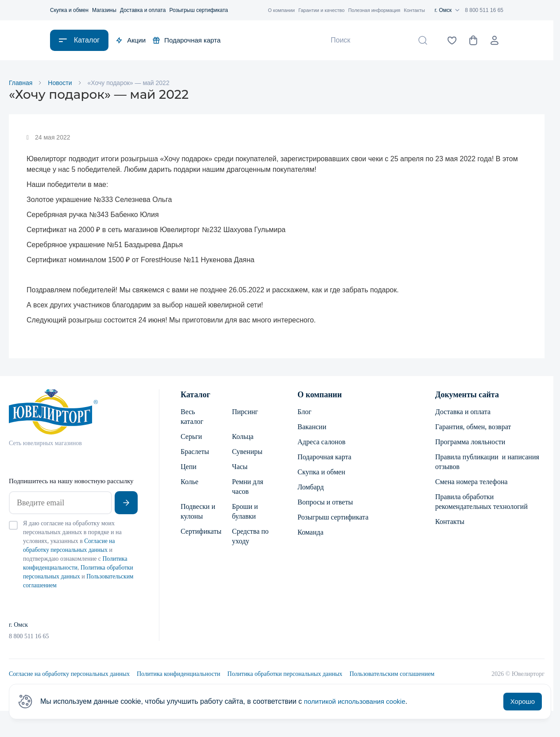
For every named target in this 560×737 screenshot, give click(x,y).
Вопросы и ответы (325, 503)
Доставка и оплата (143, 10)
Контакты (414, 10)
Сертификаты (199, 532)
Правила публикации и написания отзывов (487, 463)
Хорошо (523, 701)
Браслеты (195, 452)
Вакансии (312, 428)
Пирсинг (245, 413)
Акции (131, 40)
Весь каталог (192, 417)
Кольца (243, 437)
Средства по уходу (250, 537)
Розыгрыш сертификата (199, 10)
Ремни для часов (248, 487)
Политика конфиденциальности (179, 675)
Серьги (191, 437)
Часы (240, 467)
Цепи (189, 467)
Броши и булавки (245, 512)
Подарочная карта (187, 40)
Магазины (104, 10)
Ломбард (311, 488)
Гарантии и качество (322, 10)
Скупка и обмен (69, 10)
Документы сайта (467, 396)
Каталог (195, 396)
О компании (281, 10)
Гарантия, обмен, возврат (473, 428)
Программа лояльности (470, 443)
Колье (189, 483)
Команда (311, 533)
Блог (305, 413)
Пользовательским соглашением (392, 675)
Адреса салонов (321, 443)
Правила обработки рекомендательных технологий (481, 502)
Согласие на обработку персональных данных (69, 675)
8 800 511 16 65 (484, 10)
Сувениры (247, 452)
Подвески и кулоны (198, 512)
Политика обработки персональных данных (285, 675)
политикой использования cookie (358, 701)
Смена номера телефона (471, 483)
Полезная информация (374, 10)
